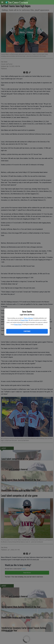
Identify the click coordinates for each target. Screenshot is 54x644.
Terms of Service (29, 318)
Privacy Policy (24, 320)
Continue (27, 331)
